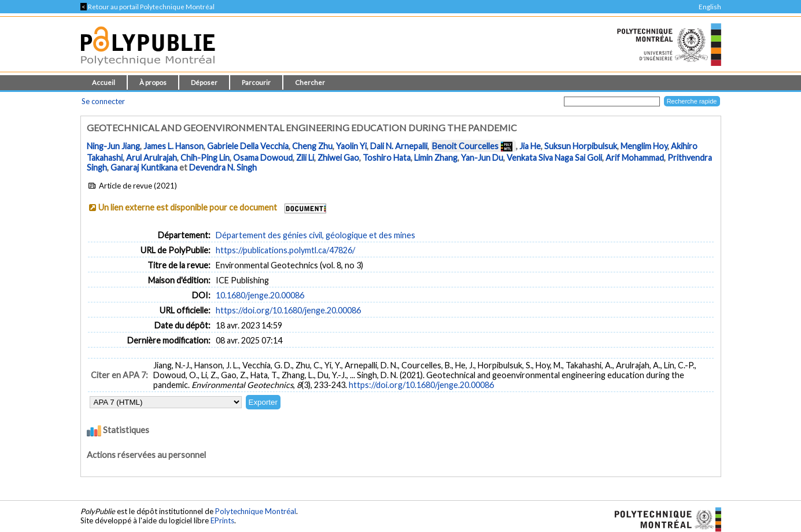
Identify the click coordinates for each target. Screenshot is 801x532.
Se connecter (103, 101)
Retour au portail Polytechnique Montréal (147, 7)
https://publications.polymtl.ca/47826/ (285, 250)
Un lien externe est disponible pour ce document (188, 207)
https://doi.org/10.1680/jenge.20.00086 (288, 310)
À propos (153, 82)
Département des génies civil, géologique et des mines (315, 235)
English (710, 7)
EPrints (222, 520)
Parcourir (256, 82)
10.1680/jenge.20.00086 (260, 295)
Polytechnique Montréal (256, 511)
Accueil (104, 82)
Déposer (204, 82)
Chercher (310, 82)
